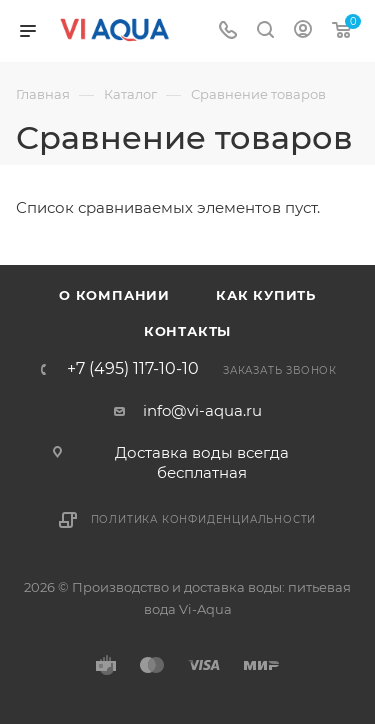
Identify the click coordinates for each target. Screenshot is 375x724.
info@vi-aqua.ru (202, 410)
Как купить (266, 295)
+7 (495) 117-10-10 (133, 369)
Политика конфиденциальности (204, 519)
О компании (114, 295)
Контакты (187, 331)
